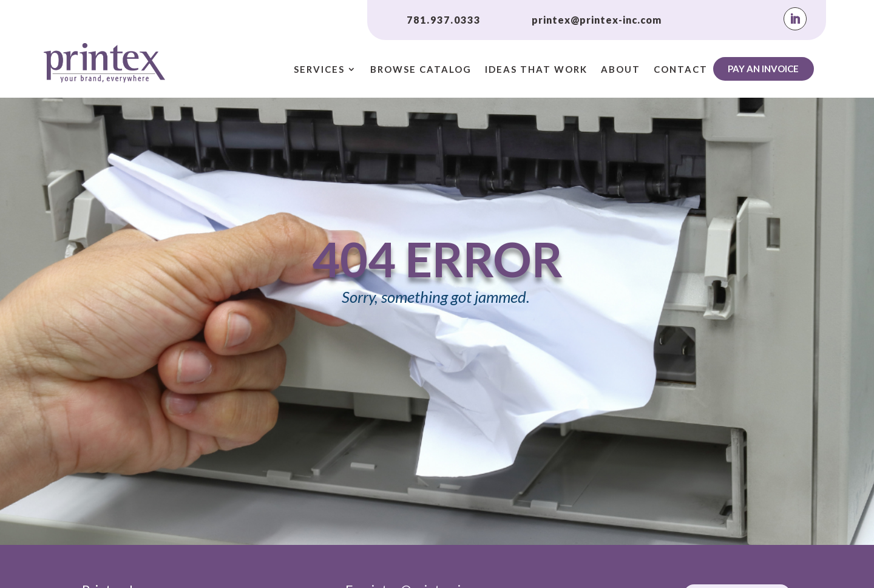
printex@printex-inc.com (597, 20)
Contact (681, 70)
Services (319, 70)
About (621, 70)
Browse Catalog (421, 70)
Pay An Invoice (763, 69)
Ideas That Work (536, 70)
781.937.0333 (444, 20)
